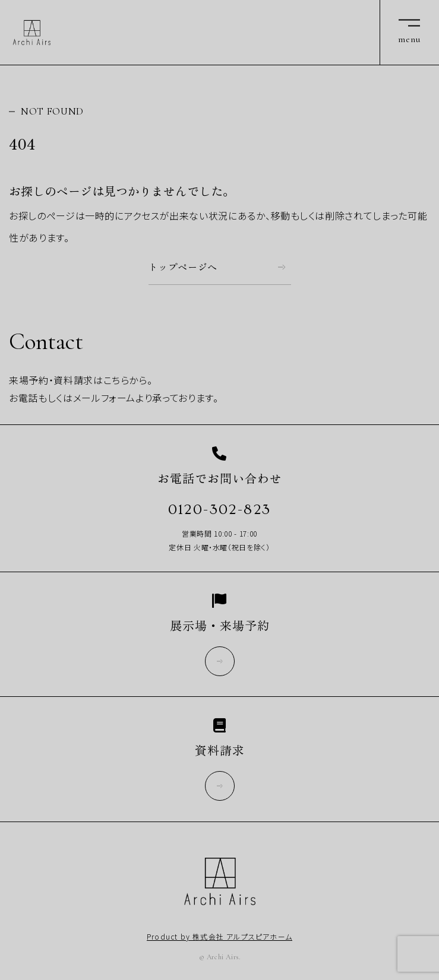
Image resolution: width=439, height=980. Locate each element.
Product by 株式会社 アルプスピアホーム (219, 936)
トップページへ (183, 267)
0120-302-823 (220, 510)
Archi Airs (32, 33)
